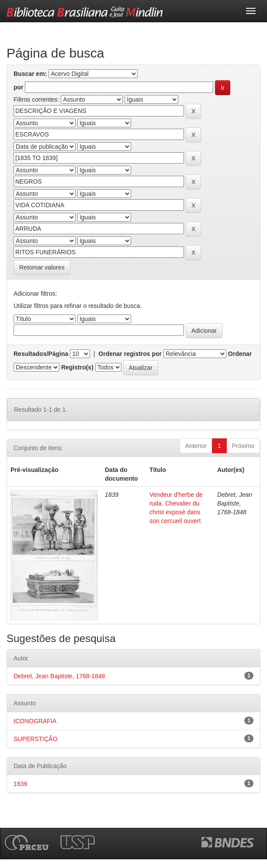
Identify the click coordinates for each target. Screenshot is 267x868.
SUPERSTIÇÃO (35, 739)
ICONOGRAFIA (35, 721)
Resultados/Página (41, 354)
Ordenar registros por (130, 354)
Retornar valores (42, 267)
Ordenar (240, 354)
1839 (20, 784)
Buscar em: (30, 74)
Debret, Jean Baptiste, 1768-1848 (59, 676)
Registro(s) (77, 367)
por (19, 87)
